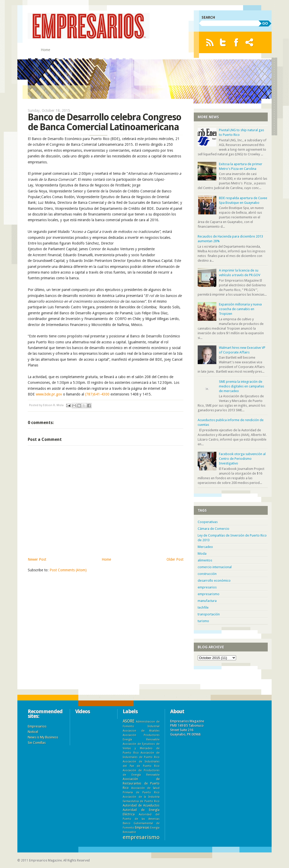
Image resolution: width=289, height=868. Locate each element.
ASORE (129, 721)
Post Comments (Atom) (68, 570)
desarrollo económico (214, 581)
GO (265, 23)
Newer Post (37, 559)
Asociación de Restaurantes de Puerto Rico (141, 783)
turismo (203, 621)
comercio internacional (215, 567)
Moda (202, 554)
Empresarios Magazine (45, 860)
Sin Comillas (37, 743)
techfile (203, 607)
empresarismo (209, 594)
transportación (209, 614)
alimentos (205, 560)
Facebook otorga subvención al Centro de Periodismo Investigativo (242, 459)
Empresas (142, 827)
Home (45, 50)
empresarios (207, 587)
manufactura (207, 601)
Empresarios (37, 726)
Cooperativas (208, 522)
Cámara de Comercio (214, 529)
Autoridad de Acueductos (141, 805)
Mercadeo (205, 547)
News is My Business (43, 737)
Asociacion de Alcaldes (141, 731)
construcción (207, 574)
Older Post (175, 559)
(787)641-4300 (97, 394)
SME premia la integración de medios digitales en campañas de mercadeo (242, 386)
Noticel (33, 732)
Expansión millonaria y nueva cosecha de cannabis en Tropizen (240, 309)
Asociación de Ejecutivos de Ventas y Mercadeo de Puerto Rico (141, 748)
